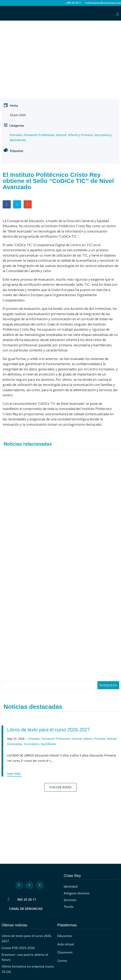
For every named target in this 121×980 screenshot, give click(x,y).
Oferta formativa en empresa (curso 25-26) (28, 969)
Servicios (70, 900)
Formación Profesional (39, 135)
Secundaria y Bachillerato (40, 744)
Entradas (16, 135)
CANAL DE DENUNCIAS (26, 909)
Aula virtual (66, 944)
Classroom (65, 952)
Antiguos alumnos (77, 893)
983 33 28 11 (27, 899)
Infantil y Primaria (80, 135)
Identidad (71, 886)
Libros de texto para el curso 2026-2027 (49, 730)
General (61, 135)
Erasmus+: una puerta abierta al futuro (25, 957)
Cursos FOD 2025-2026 (18, 948)
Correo (62, 961)
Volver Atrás (61, 787)
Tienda (69, 907)
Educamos (65, 936)
